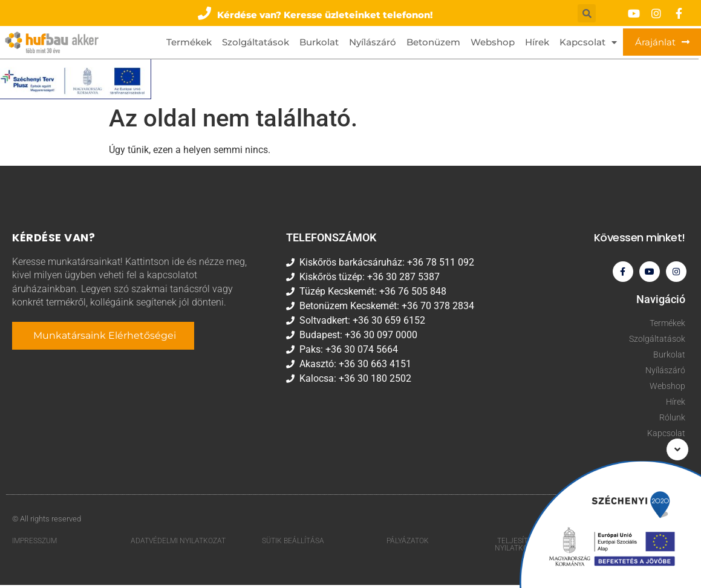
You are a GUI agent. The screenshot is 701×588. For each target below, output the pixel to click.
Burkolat (319, 42)
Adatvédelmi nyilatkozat (178, 544)
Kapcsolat (588, 43)
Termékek (189, 42)
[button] (316, 13)
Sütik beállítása (293, 544)
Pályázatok (408, 544)
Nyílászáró (373, 42)
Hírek (537, 42)
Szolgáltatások (256, 42)
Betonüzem (433, 42)
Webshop (493, 42)
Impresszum (34, 544)
